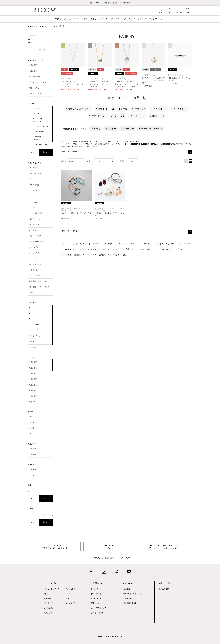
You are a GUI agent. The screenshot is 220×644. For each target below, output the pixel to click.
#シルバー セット (137, 116)
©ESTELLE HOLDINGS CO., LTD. (110, 637)
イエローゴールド (36, 330)
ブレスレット (34, 225)
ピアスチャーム (35, 219)
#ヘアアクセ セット (98, 116)
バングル (33, 230)
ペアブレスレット (36, 270)
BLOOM (36, 108)
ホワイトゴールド (36, 336)
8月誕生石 (33, 402)
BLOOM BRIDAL (166, 144)
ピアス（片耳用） (36, 213)
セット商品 (33, 247)
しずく (32, 428)
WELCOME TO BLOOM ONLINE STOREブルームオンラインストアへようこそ (163, 547)
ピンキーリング (35, 190)
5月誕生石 (33, 65)
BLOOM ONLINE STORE (36, 26)
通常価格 (33, 470)
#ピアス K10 (101, 109)
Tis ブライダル (38, 131)
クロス (32, 422)
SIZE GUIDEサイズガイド (109, 547)
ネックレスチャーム (37, 173)
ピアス (32, 207)
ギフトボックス (35, 236)
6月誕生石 (33, 71)
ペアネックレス (35, 264)
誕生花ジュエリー (36, 93)
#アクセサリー (127, 129)
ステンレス (33, 347)
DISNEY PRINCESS (40, 144)
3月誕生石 (33, 373)
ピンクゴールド (35, 324)
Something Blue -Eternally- (39, 138)
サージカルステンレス (38, 82)
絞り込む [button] (46, 152)
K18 (31, 308)
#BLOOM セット (157, 116)
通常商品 (33, 449)
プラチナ (33, 341)
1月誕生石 (33, 362)
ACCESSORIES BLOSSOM (38, 120)
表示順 (64, 161)
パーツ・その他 (35, 253)
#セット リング (118, 116)
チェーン (33, 179)
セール (32, 475)
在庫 (89, 161)
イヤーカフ (33, 202)
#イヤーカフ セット (179, 109)
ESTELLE (36, 113)
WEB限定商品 (35, 76)
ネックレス (33, 168)
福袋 (31, 293)
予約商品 (33, 454)
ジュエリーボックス (37, 242)
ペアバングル (34, 276)
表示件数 (123, 161)
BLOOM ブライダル (40, 126)
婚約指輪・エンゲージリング (40, 281)
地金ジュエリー (35, 88)
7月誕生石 (33, 396)
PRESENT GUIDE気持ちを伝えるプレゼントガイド (55, 547)
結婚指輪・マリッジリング (39, 287)
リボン (32, 434)
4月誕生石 (33, 379)
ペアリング (33, 258)
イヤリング (33, 196)
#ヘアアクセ (110, 129)
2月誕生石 (33, 368)
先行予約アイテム (70, 146)
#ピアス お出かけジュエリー (78, 109)
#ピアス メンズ (139, 109)
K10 (31, 319)
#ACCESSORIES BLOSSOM (151, 129)
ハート (32, 417)
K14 (31, 313)
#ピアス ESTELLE (158, 109)
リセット (32, 152)
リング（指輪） (35, 185)
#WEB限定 (95, 129)
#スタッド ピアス (119, 109)
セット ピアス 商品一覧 (56, 26)
